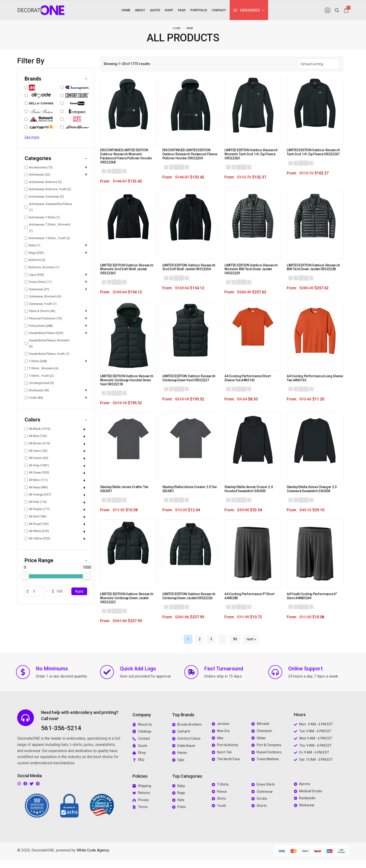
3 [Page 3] (211, 639)
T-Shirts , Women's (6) (42, 368)
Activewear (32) (37, 175)
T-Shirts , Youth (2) (39, 376)
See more (32, 137)
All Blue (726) (36, 436)
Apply (79, 591)
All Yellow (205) (37, 538)
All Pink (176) (36, 502)
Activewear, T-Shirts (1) (42, 217)
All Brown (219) (37, 443)
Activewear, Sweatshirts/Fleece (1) (48, 207)
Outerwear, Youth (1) (41, 304)
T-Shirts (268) (36, 361)
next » (251, 639)
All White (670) (37, 531)
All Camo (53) (36, 451)
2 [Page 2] (200, 639)
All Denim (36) (36, 458)
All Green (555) (37, 472)
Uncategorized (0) (39, 383)
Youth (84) (34, 398)
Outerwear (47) (37, 289)
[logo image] (41, 10)
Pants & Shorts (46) (40, 311)
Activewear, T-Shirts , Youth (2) (47, 238)
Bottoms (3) (35, 260)
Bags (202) (34, 253)
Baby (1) (32, 245)
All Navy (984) (36, 487)
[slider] (25, 576)
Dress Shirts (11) (38, 282)
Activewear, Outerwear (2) (44, 197)
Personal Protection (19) (43, 318)
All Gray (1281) (37, 465)
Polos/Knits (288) (39, 326)
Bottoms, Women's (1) (42, 267)
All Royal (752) (37, 524)
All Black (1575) (37, 429)
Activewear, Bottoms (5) (43, 182)
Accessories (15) (39, 167)
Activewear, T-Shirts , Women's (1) (48, 228)
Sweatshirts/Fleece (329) (44, 333)
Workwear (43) (37, 390)
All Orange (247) (38, 494)
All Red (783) (36, 516)
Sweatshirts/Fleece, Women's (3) (47, 343)
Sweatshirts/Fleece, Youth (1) (47, 354)
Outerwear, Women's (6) (43, 296)
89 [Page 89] (235, 639)
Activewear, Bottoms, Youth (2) (48, 189)
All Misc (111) (36, 480)
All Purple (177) (37, 509)
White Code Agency (93, 850)
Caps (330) (34, 275)
